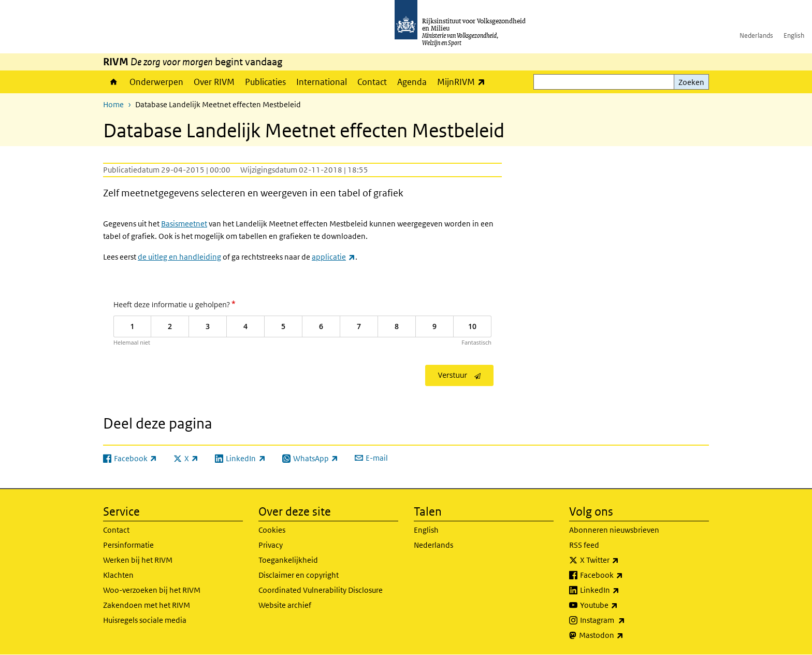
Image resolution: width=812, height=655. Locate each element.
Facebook (624, 575)
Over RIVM (214, 82)
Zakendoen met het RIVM (147, 605)
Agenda (412, 82)
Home (114, 82)
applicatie (334, 257)
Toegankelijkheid (288, 560)
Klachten (118, 575)
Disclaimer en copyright (299, 575)
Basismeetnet (184, 224)
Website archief (285, 605)
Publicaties (265, 82)
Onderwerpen (156, 82)
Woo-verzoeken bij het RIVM (152, 590)
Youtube (622, 605)
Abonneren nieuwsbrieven (614, 530)
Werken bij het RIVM (138, 560)
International (322, 82)
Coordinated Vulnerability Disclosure (321, 590)
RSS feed (584, 545)
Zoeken (691, 82)
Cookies (272, 530)
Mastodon (624, 635)
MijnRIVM (464, 82)
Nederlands (756, 35)
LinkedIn (622, 590)
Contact (372, 82)
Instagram (625, 620)
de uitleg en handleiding (179, 257)
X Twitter (622, 560)
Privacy (271, 545)
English (794, 35)
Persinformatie (128, 545)
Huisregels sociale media (145, 620)
